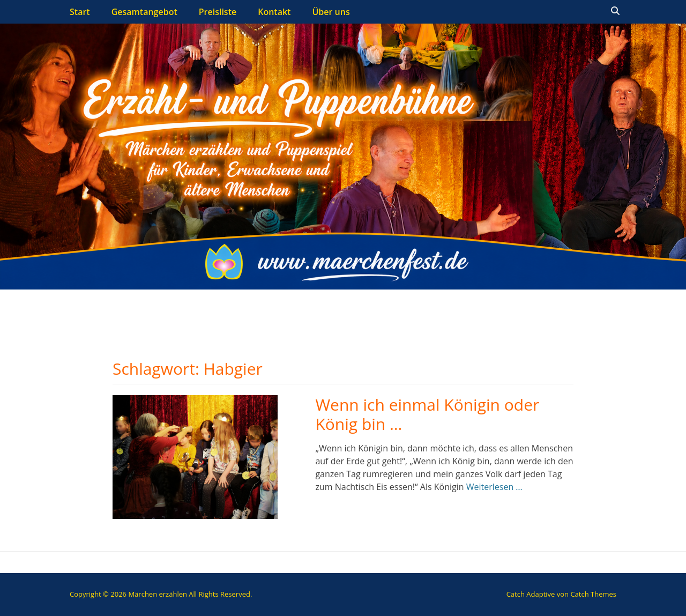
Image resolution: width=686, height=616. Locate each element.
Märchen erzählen (158, 594)
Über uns (331, 12)
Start (80, 12)
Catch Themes (593, 594)
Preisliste (218, 12)
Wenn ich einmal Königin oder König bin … (427, 414)
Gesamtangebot (144, 12)
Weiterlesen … (494, 487)
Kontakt (274, 12)
